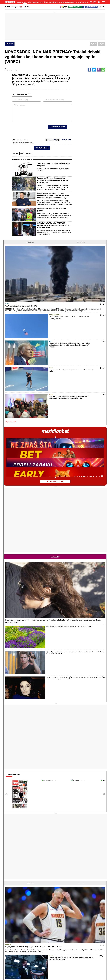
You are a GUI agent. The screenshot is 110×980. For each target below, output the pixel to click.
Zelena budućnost (80, 949)
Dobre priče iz (17, 7)
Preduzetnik (78, 928)
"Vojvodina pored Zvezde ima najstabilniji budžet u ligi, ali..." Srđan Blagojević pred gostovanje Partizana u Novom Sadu (73, 888)
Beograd (63, 2)
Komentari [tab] (81, 532)
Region (94, 925)
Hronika (34, 2)
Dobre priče (9, 925)
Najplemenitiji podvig (12, 944)
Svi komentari (42, 148)
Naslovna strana (82, 423)
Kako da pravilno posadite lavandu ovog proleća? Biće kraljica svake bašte (95, 325)
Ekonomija (40, 2)
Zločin (42, 923)
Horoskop (78, 704)
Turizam (95, 957)
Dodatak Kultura (63, 944)
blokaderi (29, 154)
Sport (57, 2)
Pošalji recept (62, 934)
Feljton (25, 925)
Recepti (60, 920)
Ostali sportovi (91, 113)
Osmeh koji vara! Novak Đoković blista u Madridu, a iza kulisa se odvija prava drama (47, 896)
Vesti (25, 2)
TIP (60, 2)
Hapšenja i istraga (46, 925)
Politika (7, 7)
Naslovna (20, 2)
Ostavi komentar (58, 127)
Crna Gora (78, 2)
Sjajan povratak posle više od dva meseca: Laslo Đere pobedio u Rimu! (41, 873)
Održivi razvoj (81, 938)
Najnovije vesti (80, 153)
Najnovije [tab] (81, 75)
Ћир (103, 7)
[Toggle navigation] (103, 2)
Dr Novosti (97, 946)
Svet (76, 98)
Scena (9, 968)
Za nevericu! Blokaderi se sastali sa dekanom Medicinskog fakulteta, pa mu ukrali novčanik (52, 180)
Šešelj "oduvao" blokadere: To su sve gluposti (51, 210)
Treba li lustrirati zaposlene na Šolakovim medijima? (53, 165)
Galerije (10, 971)
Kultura (68, 2)
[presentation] (29, 127)
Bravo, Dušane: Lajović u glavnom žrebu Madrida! (47, 878)
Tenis (90, 133)
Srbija (73, 2)
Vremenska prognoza (84, 742)
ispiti (22, 154)
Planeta (46, 2)
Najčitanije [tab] (97, 75)
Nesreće (43, 930)
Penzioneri (26, 928)
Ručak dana (61, 930)
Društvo (29, 2)
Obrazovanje (27, 930)
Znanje (77, 946)
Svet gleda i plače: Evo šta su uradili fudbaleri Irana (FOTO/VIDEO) (73, 906)
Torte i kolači (61, 923)
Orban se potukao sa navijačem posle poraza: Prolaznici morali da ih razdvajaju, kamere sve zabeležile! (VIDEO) (73, 897)
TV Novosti (61, 946)
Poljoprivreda (79, 925)
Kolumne (26, 7)
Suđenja (43, 928)
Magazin (89, 288)
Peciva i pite (61, 932)
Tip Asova (43, 949)
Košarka (78, 554)
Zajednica (78, 944)
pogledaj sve (89, 213)
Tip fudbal (43, 942)
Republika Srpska (10, 962)
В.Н (6, 69)
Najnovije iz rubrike (22, 160)
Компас (84, 2)
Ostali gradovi (80, 787)
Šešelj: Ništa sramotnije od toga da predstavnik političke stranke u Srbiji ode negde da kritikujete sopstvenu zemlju (53, 195)
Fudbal (60, 852)
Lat (100, 7)
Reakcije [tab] (97, 532)
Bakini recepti (62, 928)
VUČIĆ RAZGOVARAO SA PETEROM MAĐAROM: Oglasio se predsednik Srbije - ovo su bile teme (54, 225)
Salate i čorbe (62, 925)
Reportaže (52, 2)
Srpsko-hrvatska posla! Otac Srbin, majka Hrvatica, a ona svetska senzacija (47, 887)
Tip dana (43, 944)
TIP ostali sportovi (46, 946)
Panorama (97, 938)
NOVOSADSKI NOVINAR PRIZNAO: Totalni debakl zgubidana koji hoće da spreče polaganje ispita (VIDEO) (53, 57)
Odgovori (66, 140)
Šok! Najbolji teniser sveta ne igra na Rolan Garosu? (46, 905)
